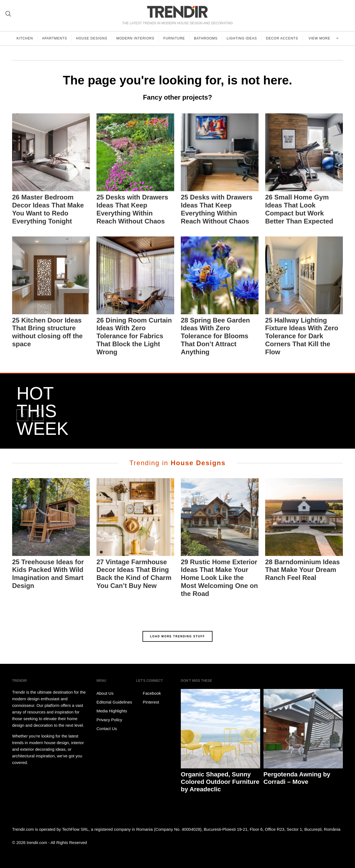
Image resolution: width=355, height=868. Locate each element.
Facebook (149, 693)
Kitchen (25, 38)
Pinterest (148, 702)
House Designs (92, 38)
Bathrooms (206, 38)
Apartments (55, 38)
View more (320, 38)
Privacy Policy (109, 720)
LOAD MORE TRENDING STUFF (177, 636)
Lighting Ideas (242, 38)
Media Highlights (112, 711)
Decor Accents (282, 38)
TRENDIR (177, 12)
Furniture (174, 38)
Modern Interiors (136, 38)
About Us (105, 693)
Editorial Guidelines (114, 702)
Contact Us (107, 729)
